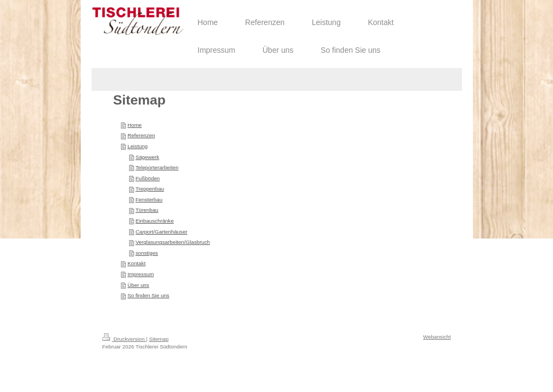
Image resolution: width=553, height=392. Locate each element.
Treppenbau (150, 189)
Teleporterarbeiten (157, 167)
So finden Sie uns (148, 295)
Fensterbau (149, 200)
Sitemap (159, 339)
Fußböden (148, 178)
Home (135, 125)
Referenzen (141, 135)
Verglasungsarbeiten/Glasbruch (173, 242)
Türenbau (147, 210)
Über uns (138, 285)
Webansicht (437, 337)
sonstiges (147, 253)
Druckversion (124, 339)
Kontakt (136, 263)
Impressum (141, 274)
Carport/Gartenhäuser (162, 232)
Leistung (138, 146)
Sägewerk (148, 157)
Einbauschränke (155, 221)
